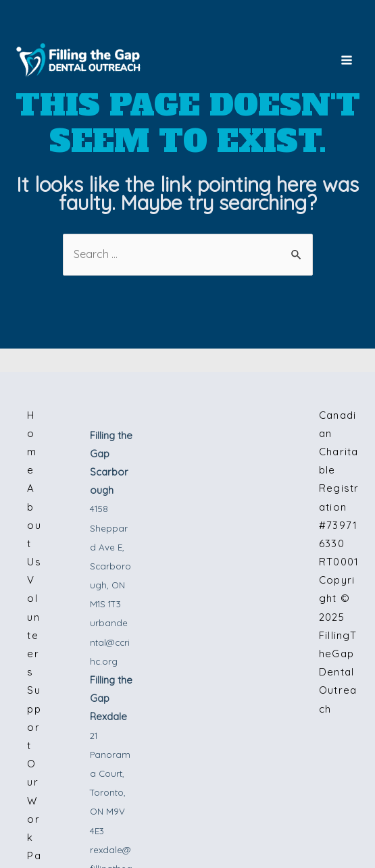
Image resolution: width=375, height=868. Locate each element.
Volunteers (34, 626)
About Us (35, 525)
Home (32, 443)
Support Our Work (35, 764)
